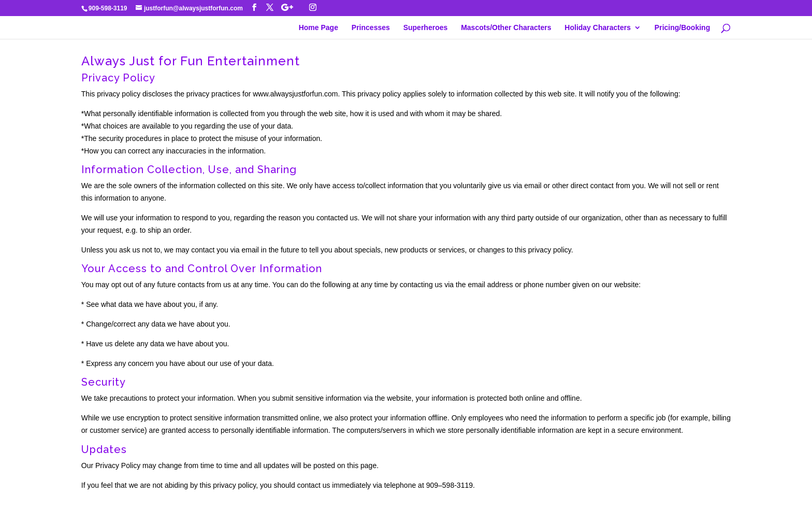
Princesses (371, 28)
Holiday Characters (598, 28)
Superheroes (426, 28)
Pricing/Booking (682, 28)
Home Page (318, 28)
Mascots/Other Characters (506, 28)
